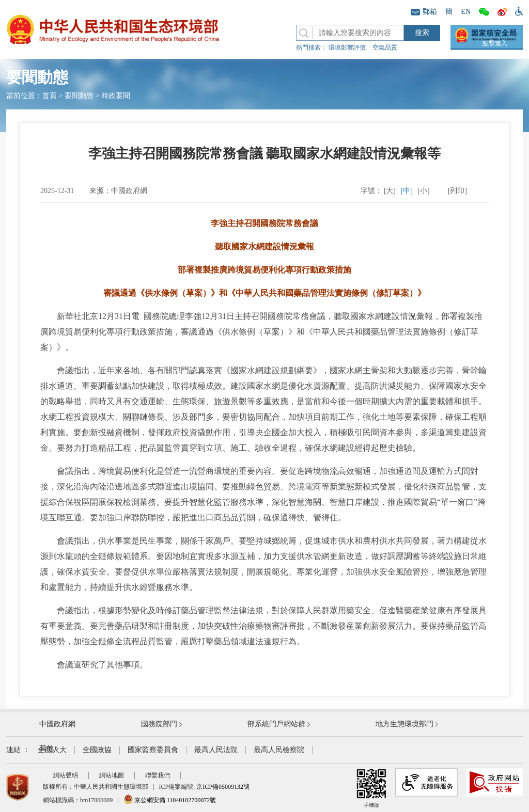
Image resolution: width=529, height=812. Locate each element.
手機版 (371, 788)
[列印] (457, 191)
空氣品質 (385, 47)
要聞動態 (79, 96)
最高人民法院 (216, 750)
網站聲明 (66, 775)
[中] (407, 191)
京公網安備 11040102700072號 (170, 800)
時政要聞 (116, 96)
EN (466, 12)
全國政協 (97, 750)
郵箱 (424, 12)
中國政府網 (57, 724)
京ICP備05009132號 (223, 787)
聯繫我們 (158, 775)
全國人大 (52, 750)
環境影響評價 (347, 47)
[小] (423, 191)
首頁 (50, 96)
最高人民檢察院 (279, 750)
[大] (390, 191)
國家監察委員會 (153, 750)
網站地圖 (112, 775)
